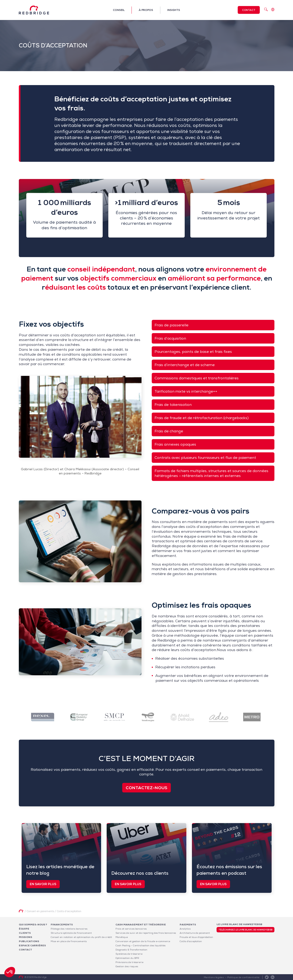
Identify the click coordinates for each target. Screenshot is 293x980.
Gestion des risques (127, 966)
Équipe (24, 929)
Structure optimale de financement (71, 933)
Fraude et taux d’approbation (196, 937)
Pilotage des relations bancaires (69, 929)
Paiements (188, 925)
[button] (10, 972)
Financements (62, 925)
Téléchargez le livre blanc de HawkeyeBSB (245, 930)
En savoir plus (43, 884)
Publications (29, 941)
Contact (249, 10)
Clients (25, 933)
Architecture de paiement (195, 933)
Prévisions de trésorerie (129, 962)
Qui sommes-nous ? (33, 925)
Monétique (122, 937)
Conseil (119, 10)
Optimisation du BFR (127, 958)
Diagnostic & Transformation (131, 950)
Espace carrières (32, 945)
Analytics (185, 929)
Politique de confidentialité (243, 977)
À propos (146, 10)
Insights (174, 10)
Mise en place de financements (69, 941)
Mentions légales (214, 977)
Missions (25, 937)
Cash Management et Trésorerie (141, 925)
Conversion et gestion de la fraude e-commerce (143, 941)
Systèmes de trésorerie (129, 954)
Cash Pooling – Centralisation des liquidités (140, 945)
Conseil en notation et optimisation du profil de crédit (81, 937)
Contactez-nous (146, 788)
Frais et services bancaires (131, 929)
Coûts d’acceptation (191, 941)
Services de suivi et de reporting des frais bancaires (146, 933)
